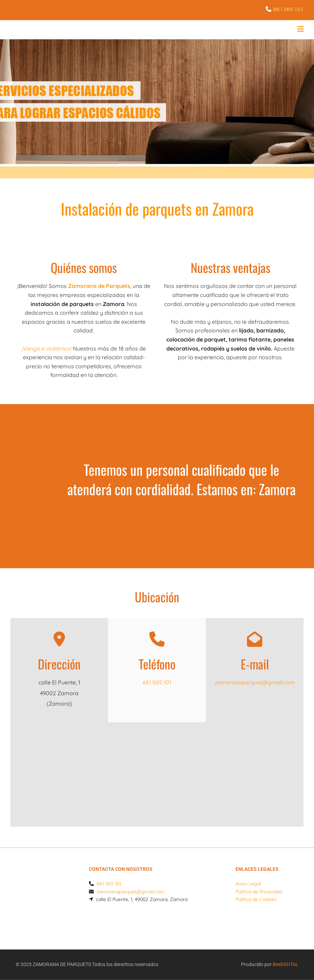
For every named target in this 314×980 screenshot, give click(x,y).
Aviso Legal (248, 884)
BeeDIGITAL (286, 950)
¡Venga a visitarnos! (47, 348)
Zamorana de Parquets (99, 286)
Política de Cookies (256, 899)
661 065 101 (288, 9)
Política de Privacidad (259, 892)
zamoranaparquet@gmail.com (255, 682)
